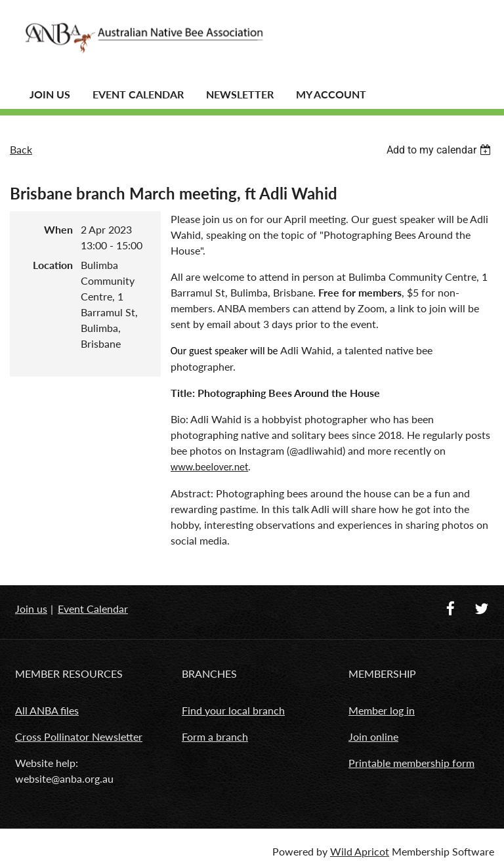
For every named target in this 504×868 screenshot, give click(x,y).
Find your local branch (233, 710)
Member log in (382, 710)
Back (21, 149)
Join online (373, 736)
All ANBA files (47, 710)
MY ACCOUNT (331, 94)
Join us (31, 609)
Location (53, 265)
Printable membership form (411, 763)
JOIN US (50, 94)
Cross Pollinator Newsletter (79, 736)
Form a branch (215, 736)
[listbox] (440, 150)
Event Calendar (138, 94)
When (58, 229)
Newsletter (240, 94)
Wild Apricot (360, 851)
